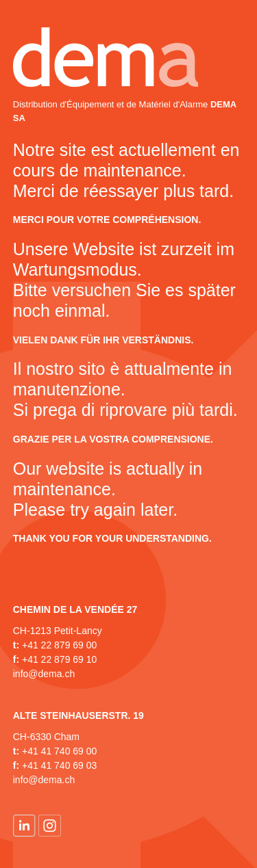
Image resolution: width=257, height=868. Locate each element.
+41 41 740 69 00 (59, 751)
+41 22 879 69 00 (59, 645)
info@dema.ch (44, 674)
